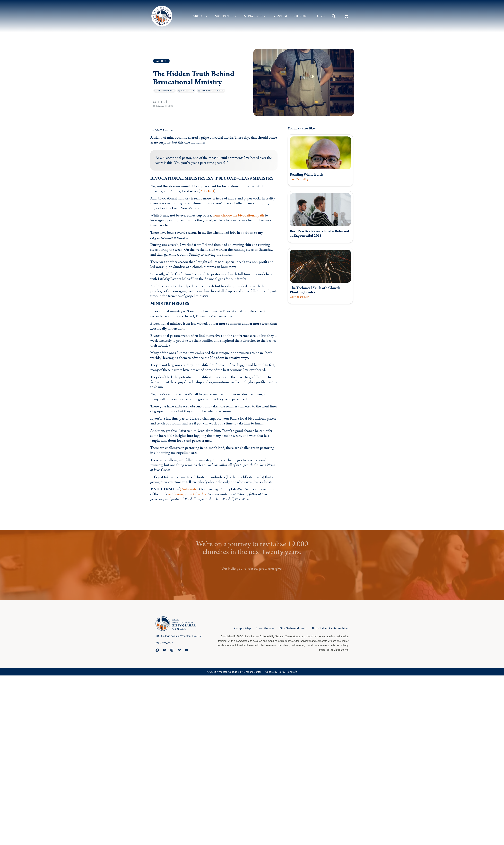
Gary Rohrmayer (299, 297)
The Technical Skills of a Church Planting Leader (315, 290)
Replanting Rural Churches (187, 494)
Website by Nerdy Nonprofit (281, 672)
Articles (161, 61)
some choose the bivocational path (238, 215)
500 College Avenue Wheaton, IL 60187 (179, 636)
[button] (334, 16)
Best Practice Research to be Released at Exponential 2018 (319, 233)
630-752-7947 (164, 643)
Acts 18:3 (207, 191)
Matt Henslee (162, 102)
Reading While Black (306, 175)
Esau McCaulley (299, 179)
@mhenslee (189, 489)
